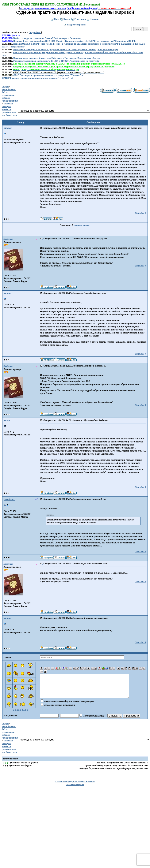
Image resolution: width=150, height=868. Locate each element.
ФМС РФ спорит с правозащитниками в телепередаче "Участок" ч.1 (49, 75)
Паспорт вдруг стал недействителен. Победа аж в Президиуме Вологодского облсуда (56, 58)
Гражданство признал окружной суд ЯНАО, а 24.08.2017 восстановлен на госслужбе (56, 61)
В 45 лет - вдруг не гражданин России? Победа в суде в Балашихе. (47, 38)
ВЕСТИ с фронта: (11, 35)
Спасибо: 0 (140, 213)
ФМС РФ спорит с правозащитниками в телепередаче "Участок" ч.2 (37, 78)
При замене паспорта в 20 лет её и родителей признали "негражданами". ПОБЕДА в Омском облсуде (66, 50)
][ (98, 8)
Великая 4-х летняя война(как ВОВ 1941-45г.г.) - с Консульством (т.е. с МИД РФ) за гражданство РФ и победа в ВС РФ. (75, 41)
